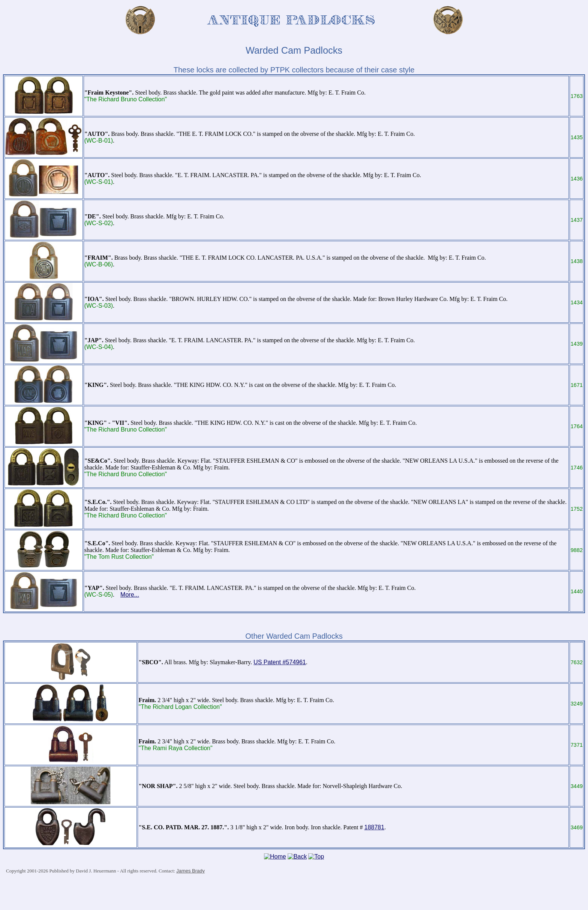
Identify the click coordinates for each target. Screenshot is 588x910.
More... (130, 595)
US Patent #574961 (280, 662)
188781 (374, 827)
